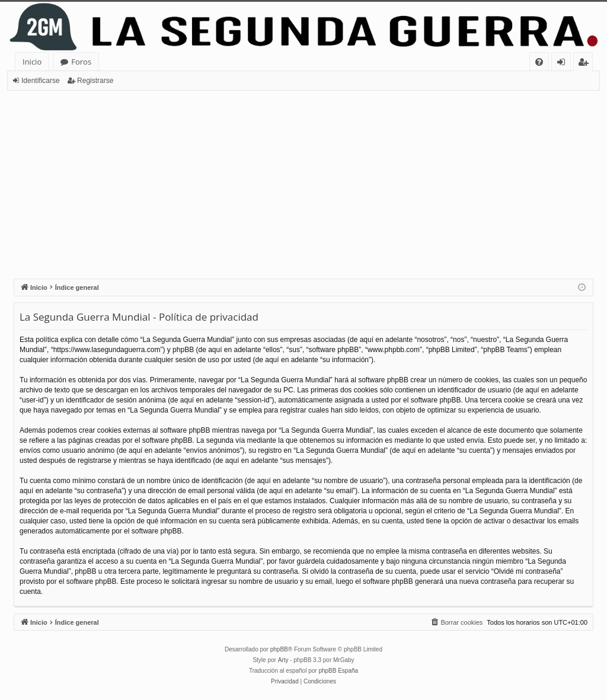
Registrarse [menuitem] (586, 64)
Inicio (32, 62)
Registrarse (95, 81)
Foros (81, 62)
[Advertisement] (303, 180)
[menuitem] (539, 62)
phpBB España (338, 671)
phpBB (279, 649)
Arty (283, 660)
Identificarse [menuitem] (564, 64)
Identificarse (41, 81)
